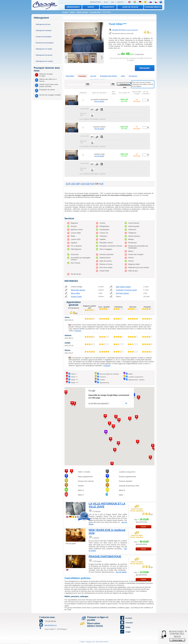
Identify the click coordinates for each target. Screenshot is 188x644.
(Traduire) (78, 331)
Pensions (103, 377)
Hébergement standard (44, 30)
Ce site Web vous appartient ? (99, 403)
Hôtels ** (74, 374)
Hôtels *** (74, 377)
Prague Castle (76, 297)
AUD (87, 184)
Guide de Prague (130, 7)
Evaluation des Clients (109, 76)
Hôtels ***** (75, 383)
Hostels (102, 380)
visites (91, 7)
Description (70, 76)
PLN (92, 184)
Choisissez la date (125, 84)
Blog (106, 2)
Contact (120, 2)
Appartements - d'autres (136, 380)
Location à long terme (136, 377)
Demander (145, 68)
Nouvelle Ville (95, 12)
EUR (68, 184)
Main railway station (123, 287)
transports (108, 7)
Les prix (93, 76)
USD (73, 184)
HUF (101, 184)
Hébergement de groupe (44, 55)
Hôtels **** (74, 380)
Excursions (133, 76)
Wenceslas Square (78, 290)
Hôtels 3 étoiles (82, 12)
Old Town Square (122, 293)
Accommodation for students (109, 374)
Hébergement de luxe (43, 24)
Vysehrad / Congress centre (126, 290)
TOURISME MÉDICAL (153, 7)
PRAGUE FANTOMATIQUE (105, 556)
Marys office (75, 293)
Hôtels (72, 12)
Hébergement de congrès (44, 61)
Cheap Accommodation (44, 37)
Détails (143, 527)
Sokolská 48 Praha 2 (125, 30)
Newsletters (96, 2)
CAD (83, 184)
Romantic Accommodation (45, 43)
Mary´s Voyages (86, 642)
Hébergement (73, 7)
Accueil (65, 12)
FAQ (113, 2)
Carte (123, 76)
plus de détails (99, 101)
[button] (110, 424)
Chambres (82, 76)
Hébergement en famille (44, 49)
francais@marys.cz (51, 625)
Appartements (104, 383)
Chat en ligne (177, 640)
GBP (78, 184)
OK (126, 403)
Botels (130, 374)
